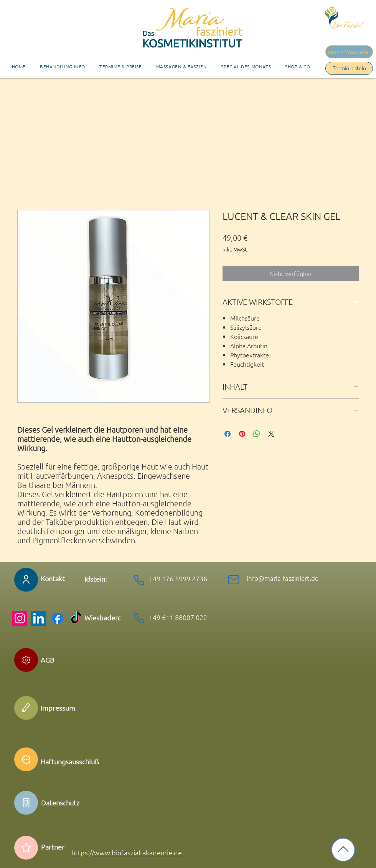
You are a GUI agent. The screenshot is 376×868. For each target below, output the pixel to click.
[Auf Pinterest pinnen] (242, 434)
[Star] (26, 848)
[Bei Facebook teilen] (228, 434)
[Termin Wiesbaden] (349, 52)
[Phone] (139, 580)
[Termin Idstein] (349, 68)
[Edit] (26, 660)
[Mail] (234, 580)
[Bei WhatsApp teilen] (257, 434)
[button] (120, 66)
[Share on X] (271, 434)
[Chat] (26, 759)
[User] (26, 580)
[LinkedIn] (39, 618)
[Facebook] (57, 618)
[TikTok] (76, 618)
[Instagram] (20, 618)
